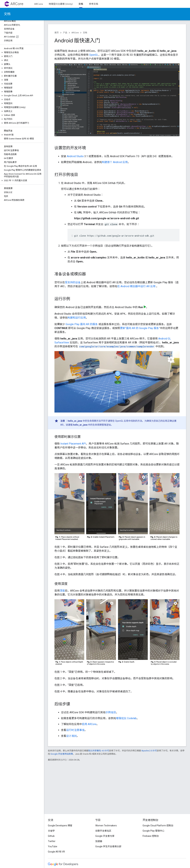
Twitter (52, 841)
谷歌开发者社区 (103, 831)
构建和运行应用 (77, 318)
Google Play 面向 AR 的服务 (82, 324)
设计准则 (71, 736)
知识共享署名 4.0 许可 (99, 751)
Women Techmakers (106, 826)
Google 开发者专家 (105, 836)
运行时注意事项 (75, 730)
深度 (62, 591)
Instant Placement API (73, 444)
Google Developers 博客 (60, 826)
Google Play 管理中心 (153, 831)
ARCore (17, 4)
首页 (57, 33)
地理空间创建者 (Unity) (61, 4)
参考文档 (94, 4)
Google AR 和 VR (56, 852)
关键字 (51, 831)
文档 (7, 14)
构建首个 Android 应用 (115, 162)
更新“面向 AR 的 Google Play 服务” (140, 328)
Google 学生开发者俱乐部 (108, 846)
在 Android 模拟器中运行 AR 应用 (137, 286)
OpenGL (94, 55)
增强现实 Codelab (126, 718)
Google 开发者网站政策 (62, 754)
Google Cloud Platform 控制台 (158, 826)
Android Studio (75, 156)
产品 (65, 33)
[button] (21, 52)
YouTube (53, 846)
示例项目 (111, 712)
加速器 (99, 841)
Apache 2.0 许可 (149, 751)
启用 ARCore (89, 724)
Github (51, 836)
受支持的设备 (73, 282)
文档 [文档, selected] (81, 4)
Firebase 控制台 (151, 836)
